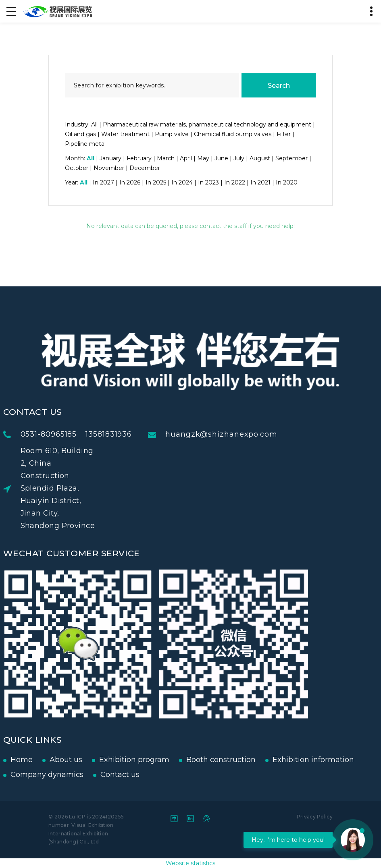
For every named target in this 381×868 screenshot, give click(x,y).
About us (38, 760)
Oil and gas (80, 134)
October (77, 168)
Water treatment (125, 134)
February (139, 158)
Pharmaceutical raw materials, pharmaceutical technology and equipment (207, 124)
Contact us (92, 775)
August (260, 158)
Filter (284, 134)
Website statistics (190, 863)
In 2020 (287, 182)
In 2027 (103, 182)
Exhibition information (285, 760)
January (110, 158)
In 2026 (130, 182)
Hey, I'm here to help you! (288, 840)
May (203, 158)
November (109, 168)
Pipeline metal (85, 144)
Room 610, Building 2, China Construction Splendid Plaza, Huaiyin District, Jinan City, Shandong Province (86, 488)
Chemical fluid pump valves (233, 134)
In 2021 (260, 182)
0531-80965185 (77, 434)
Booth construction (193, 760)
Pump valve (172, 134)
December (145, 168)
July (239, 158)
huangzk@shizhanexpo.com (250, 434)
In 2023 (208, 182)
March (166, 158)
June (221, 158)
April (186, 158)
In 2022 (235, 182)
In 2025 (156, 182)
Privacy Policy (315, 817)
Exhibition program (106, 760)
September (291, 158)
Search (279, 86)
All (94, 124)
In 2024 (182, 182)
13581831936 (137, 434)
